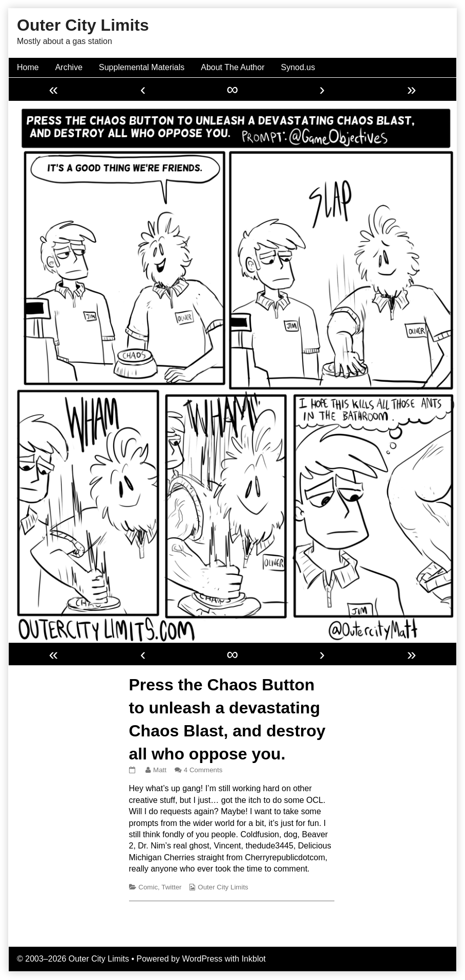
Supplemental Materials (142, 67)
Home (28, 67)
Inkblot (254, 959)
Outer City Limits (223, 887)
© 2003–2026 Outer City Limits (73, 959)
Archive (69, 67)
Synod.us (298, 67)
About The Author (233, 67)
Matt (160, 770)
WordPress (202, 959)
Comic (148, 887)
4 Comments (203, 770)
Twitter (171, 887)
